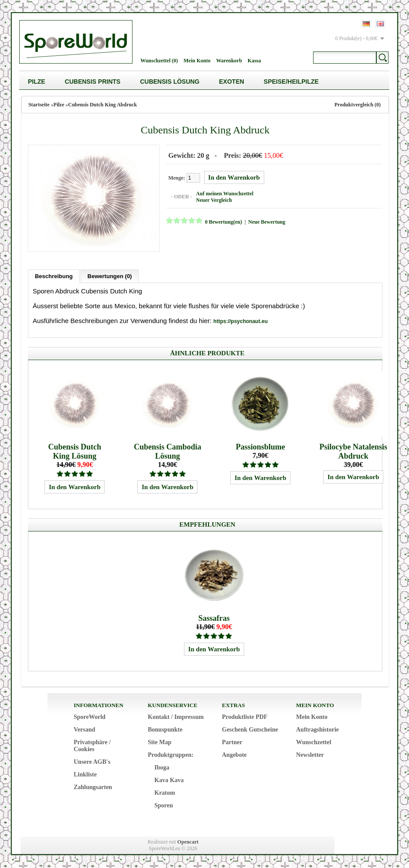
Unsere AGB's (92, 762)
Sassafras (214, 618)
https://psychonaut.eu (240, 321)
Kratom (165, 793)
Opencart (188, 842)
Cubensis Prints (93, 82)
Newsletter (310, 755)
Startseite (39, 105)
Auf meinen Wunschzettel (225, 194)
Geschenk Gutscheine (250, 730)
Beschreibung (54, 276)
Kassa (254, 61)
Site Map (160, 742)
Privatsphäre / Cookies (92, 746)
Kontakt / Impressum (176, 717)
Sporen (164, 805)
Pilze (37, 82)
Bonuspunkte (165, 730)
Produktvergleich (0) (358, 105)
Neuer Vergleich (214, 200)
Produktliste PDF (245, 717)
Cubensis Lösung (170, 82)
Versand (84, 730)
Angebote (234, 755)
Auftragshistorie (317, 730)
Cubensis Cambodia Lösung (168, 451)
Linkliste (85, 774)
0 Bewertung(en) (223, 222)
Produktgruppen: (171, 755)
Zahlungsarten (93, 787)
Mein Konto (197, 61)
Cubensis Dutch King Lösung (75, 451)
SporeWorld (90, 717)
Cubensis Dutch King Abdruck (102, 105)
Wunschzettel (314, 742)
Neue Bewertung (267, 222)
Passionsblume (261, 447)
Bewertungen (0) (110, 276)
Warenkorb (229, 61)
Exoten (232, 82)
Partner (232, 742)
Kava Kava (169, 780)
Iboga (162, 768)
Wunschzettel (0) (159, 61)
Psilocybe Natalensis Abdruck (354, 451)
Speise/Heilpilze (291, 82)
